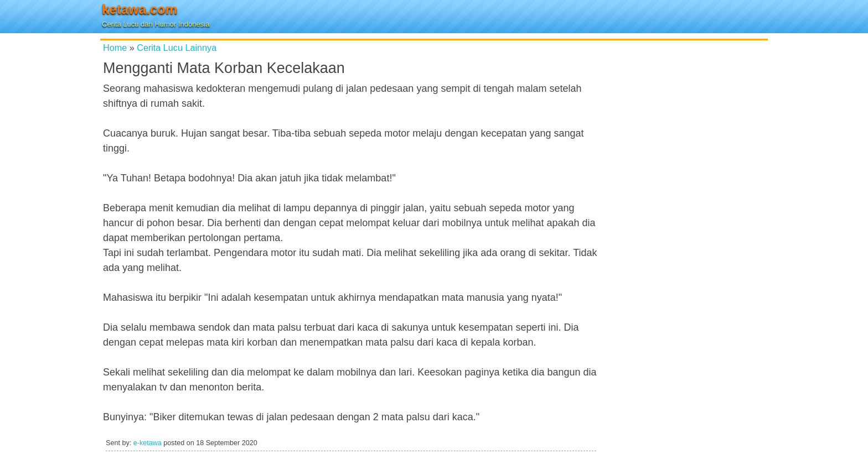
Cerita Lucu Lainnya (177, 48)
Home (115, 48)
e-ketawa (148, 443)
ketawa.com (139, 9)
